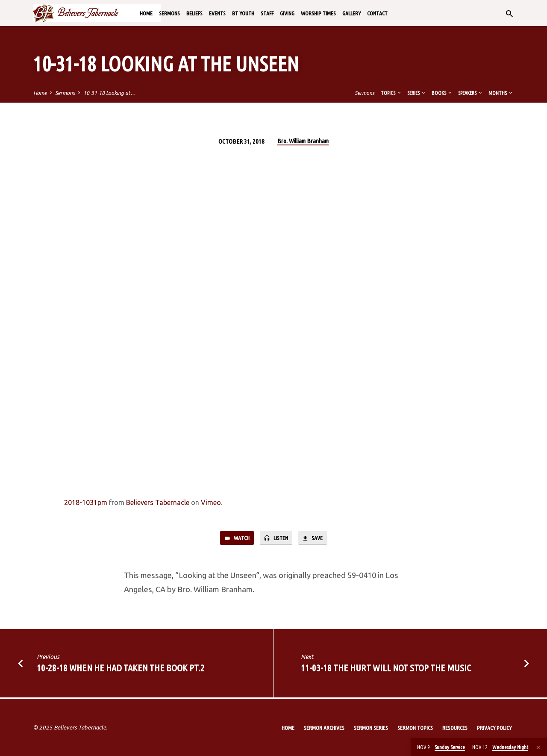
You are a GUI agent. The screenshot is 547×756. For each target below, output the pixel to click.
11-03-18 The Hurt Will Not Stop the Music (386, 669)
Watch (234, 539)
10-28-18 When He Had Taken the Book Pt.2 (121, 669)
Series (417, 93)
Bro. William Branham (303, 141)
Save (315, 539)
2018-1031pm (86, 502)
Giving (287, 13)
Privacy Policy (494, 728)
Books (442, 93)
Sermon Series (371, 728)
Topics (391, 93)
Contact (377, 13)
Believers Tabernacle (158, 502)
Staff (267, 13)
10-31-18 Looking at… (109, 93)
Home (146, 13)
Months (501, 93)
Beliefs (194, 13)
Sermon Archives (324, 728)
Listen (276, 539)
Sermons (169, 13)
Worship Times (318, 13)
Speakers (471, 93)
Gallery (351, 13)
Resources (455, 728)
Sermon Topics (415, 728)
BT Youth (243, 13)
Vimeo (211, 502)
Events (217, 13)
